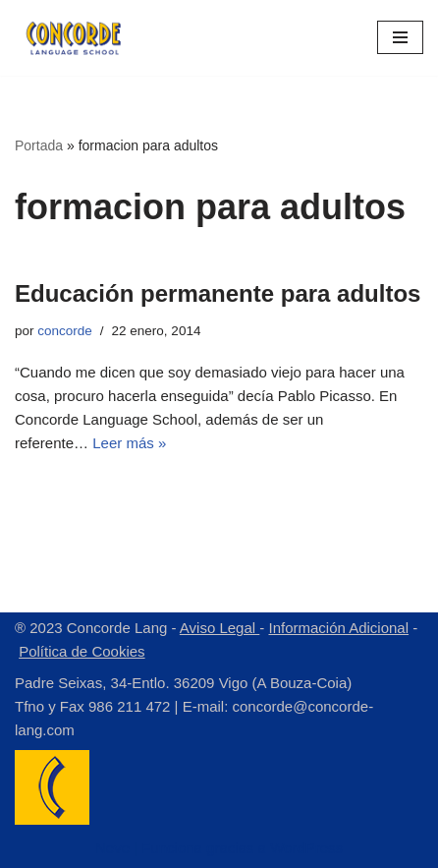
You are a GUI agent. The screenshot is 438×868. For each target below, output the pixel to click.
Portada (39, 145)
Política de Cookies (82, 651)
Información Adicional (338, 628)
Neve (112, 848)
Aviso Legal (219, 628)
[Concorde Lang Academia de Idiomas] (74, 38)
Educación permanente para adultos (218, 293)
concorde (65, 331)
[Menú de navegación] (400, 37)
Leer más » (129, 443)
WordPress (306, 848)
